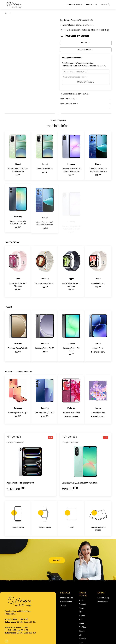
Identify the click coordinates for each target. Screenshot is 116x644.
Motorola (82, 639)
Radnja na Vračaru (69, 99)
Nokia (81, 612)
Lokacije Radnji (103, 598)
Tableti (63, 606)
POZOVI (86, 43)
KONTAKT (57, 560)
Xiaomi (82, 608)
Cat (80, 635)
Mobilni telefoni (66, 598)
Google (82, 631)
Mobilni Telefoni (75, 5)
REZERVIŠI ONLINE (86, 50)
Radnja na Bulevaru (69, 104)
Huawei (82, 616)
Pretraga (105, 5)
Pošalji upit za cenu (86, 82)
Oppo (81, 643)
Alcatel (82, 623)
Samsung (83, 604)
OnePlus (82, 627)
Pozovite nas (103, 602)
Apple (81, 600)
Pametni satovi (66, 602)
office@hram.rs (10, 614)
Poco (81, 620)
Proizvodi (92, 5)
